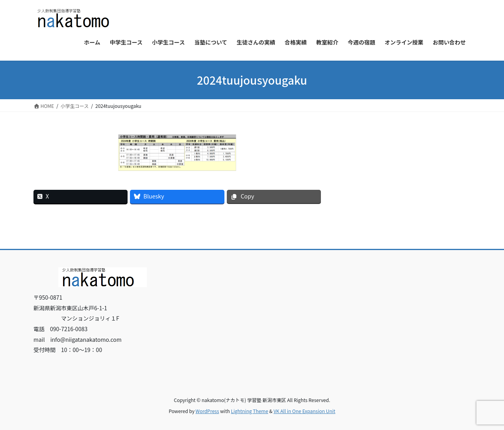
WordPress (208, 411)
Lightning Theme (249, 411)
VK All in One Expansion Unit (305, 411)
